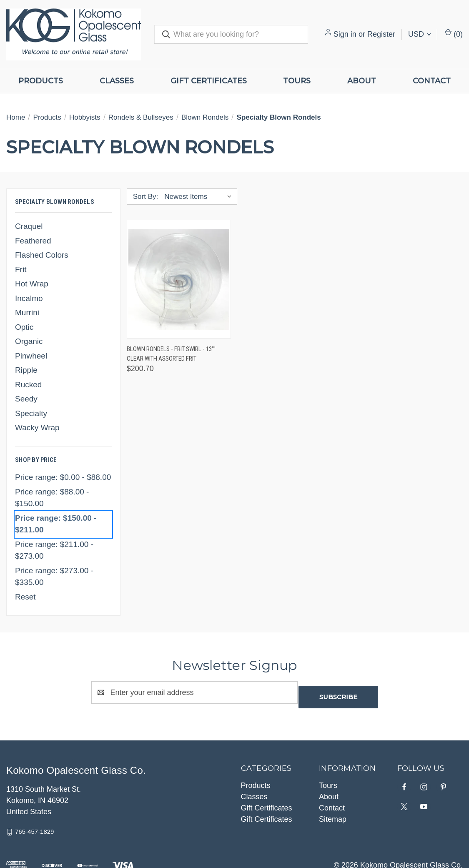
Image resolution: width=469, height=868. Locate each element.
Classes (117, 81)
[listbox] (200, 197)
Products (41, 81)
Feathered (33, 241)
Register (381, 34)
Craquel (29, 226)
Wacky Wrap (37, 428)
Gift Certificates (209, 81)
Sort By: (145, 197)
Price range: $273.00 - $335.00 (54, 577)
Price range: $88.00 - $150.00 (52, 498)
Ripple (26, 370)
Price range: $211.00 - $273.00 (54, 550)
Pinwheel (31, 356)
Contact (432, 81)
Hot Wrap (32, 284)
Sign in (345, 34)
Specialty (31, 413)
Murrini (27, 312)
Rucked (28, 385)
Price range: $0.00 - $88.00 (63, 477)
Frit (21, 270)
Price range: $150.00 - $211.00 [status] (56, 524)
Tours (297, 81)
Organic (29, 341)
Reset (25, 597)
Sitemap (333, 815)
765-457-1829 (34, 827)
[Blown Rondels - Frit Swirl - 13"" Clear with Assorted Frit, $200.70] (179, 279)
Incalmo (29, 298)
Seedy (26, 399)
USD (419, 34)
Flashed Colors (42, 255)
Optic (24, 327)
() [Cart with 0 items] (454, 34)
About (362, 81)
